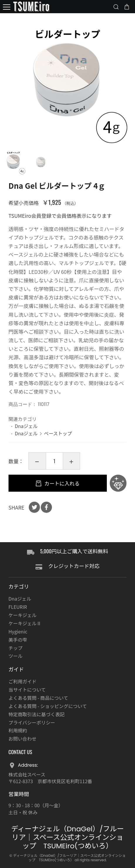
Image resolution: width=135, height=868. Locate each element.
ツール (16, 656)
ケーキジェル (23, 615)
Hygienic (18, 632)
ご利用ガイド (23, 681)
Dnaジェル (26, 426)
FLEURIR (18, 607)
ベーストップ (58, 433)
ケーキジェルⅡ (25, 623)
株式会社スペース (27, 775)
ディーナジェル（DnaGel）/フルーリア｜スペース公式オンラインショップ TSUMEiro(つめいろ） (67, 837)
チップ (16, 648)
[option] (67, 81)
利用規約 (18, 730)
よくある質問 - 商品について (38, 698)
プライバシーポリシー (32, 723)
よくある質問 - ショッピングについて (48, 706)
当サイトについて (27, 690)
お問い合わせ (23, 739)
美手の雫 (18, 640)
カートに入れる (61, 483)
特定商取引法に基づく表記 (37, 714)
